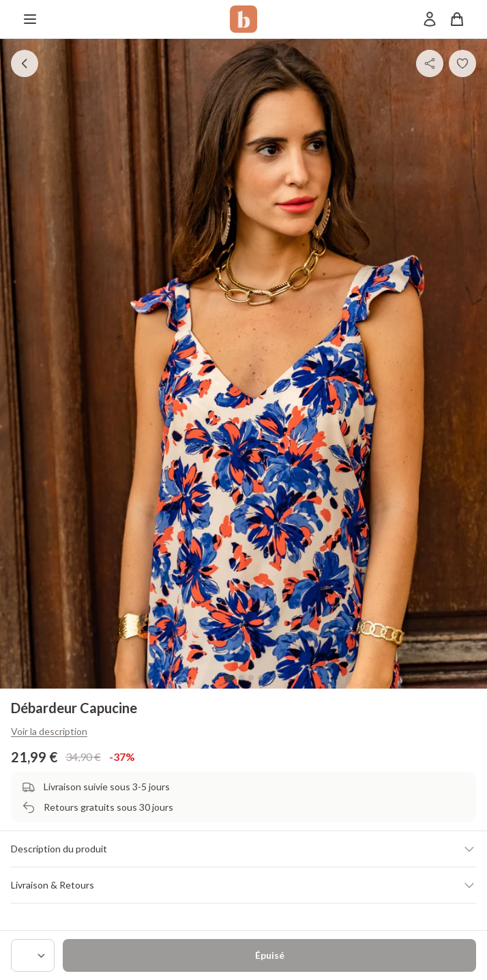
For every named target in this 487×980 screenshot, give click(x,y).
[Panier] (457, 19)
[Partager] (430, 63)
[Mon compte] (430, 19)
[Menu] (30, 19)
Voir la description (49, 731)
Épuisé (270, 955)
